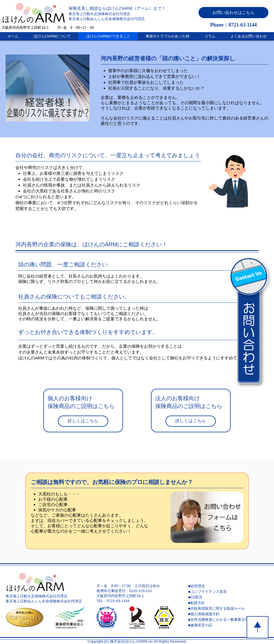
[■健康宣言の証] (228, 625)
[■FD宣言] (228, 597)
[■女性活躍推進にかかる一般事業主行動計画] (228, 620)
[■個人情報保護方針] (228, 614)
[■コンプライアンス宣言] (228, 592)
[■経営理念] (228, 586)
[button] (233, 13)
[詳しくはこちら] (83, 421)
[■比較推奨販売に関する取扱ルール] (228, 609)
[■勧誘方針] (228, 603)
